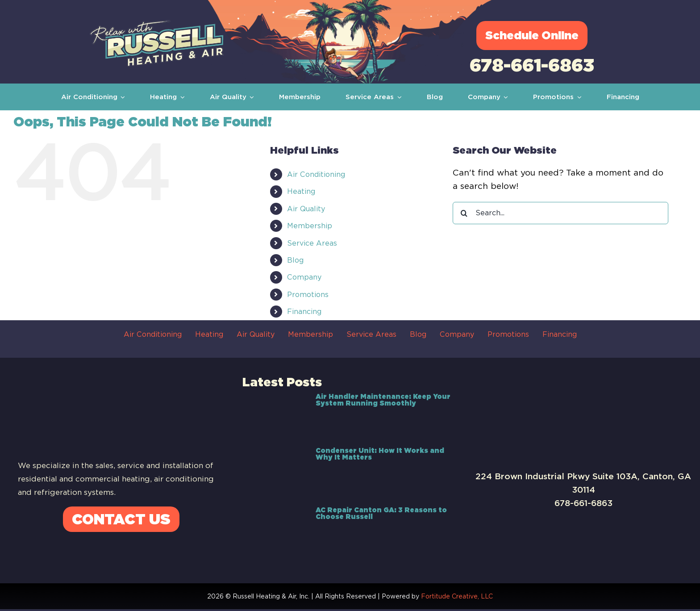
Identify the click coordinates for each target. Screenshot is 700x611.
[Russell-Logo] (157, 24)
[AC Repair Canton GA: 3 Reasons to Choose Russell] (275, 528)
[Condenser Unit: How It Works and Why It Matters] (275, 472)
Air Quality (306, 209)
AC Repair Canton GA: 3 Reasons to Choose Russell (381, 513)
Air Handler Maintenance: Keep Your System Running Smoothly (383, 400)
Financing (304, 312)
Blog (295, 260)
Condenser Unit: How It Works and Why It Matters (380, 454)
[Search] (464, 213)
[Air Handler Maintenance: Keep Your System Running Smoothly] (275, 415)
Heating (301, 191)
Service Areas (312, 243)
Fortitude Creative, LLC (457, 596)
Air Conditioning (316, 174)
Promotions (308, 295)
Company (304, 277)
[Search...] (560, 213)
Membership (310, 226)
